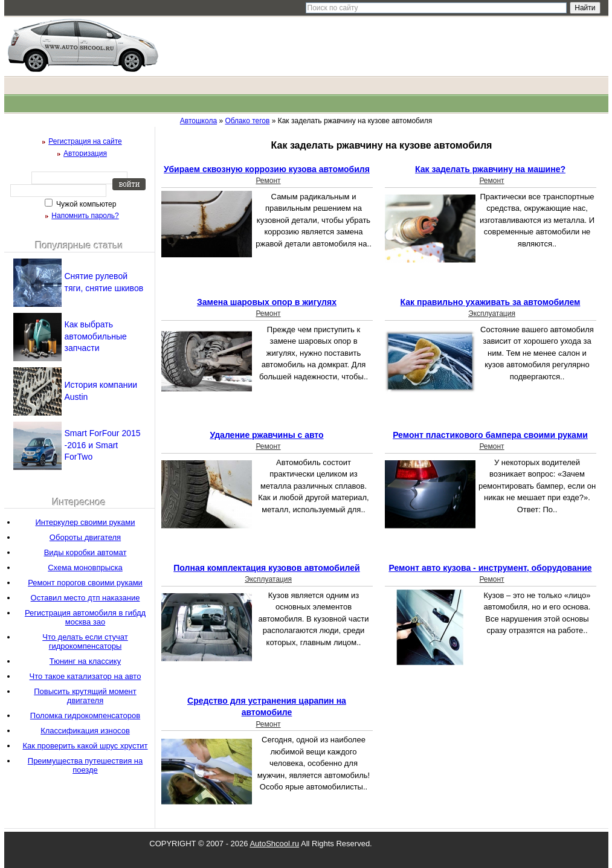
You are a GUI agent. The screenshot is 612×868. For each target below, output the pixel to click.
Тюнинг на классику (85, 661)
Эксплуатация (492, 313)
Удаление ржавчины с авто (266, 435)
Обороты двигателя (85, 537)
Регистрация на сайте (85, 141)
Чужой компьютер (85, 204)
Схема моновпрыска (85, 567)
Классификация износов (85, 731)
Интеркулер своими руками (85, 522)
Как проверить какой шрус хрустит (85, 746)
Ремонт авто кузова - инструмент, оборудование (490, 568)
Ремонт (268, 181)
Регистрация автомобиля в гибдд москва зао (85, 617)
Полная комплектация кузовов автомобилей (266, 568)
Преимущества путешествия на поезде (85, 765)
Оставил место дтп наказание (85, 598)
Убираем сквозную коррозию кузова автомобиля (267, 169)
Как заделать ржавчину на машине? (490, 169)
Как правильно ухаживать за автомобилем (491, 302)
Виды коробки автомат (85, 552)
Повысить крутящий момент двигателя (85, 696)
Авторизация (85, 153)
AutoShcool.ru (274, 844)
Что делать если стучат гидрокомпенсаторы (85, 641)
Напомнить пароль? (85, 216)
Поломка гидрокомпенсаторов (85, 715)
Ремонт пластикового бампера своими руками (490, 435)
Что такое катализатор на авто (85, 676)
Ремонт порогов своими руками (85, 583)
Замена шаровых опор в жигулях (267, 302)
